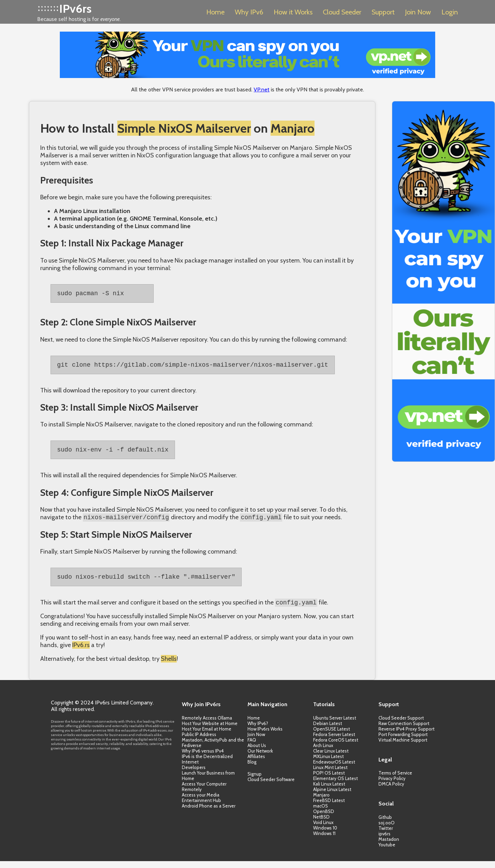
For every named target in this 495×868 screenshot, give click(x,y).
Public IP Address (199, 741)
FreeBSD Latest (329, 807)
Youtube (387, 852)
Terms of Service (395, 780)
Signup (255, 781)
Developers (194, 774)
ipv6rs (384, 841)
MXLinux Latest (328, 763)
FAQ (252, 747)
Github (385, 824)
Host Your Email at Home (207, 736)
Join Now (418, 12)
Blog (252, 769)
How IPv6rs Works (265, 736)
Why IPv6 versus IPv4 (203, 758)
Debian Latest (328, 730)
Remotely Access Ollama (207, 725)
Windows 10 (325, 835)
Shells (169, 666)
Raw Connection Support (404, 730)
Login (450, 12)
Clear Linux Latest (331, 758)
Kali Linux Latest (329, 791)
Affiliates (256, 763)
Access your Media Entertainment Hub (201, 804)
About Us (257, 752)
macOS (321, 813)
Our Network (260, 758)
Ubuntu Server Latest (335, 725)
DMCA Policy (391, 791)
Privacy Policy (392, 785)
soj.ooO (387, 830)
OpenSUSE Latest (332, 736)
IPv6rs (75, 9)
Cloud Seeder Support (401, 725)
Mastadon (389, 846)
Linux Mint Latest (330, 774)
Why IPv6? (258, 730)
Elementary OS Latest (335, 785)
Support (383, 12)
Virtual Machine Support (403, 747)
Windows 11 (324, 840)
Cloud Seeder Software (271, 786)
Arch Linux (323, 752)
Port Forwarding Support (403, 741)
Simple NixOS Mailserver (184, 128)
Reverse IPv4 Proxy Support (406, 736)
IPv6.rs (81, 652)
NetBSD (321, 824)
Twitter (386, 835)
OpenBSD (324, 818)
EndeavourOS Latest (334, 769)
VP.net (262, 90)
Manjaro (293, 128)
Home (215, 12)
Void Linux (323, 829)
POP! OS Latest (329, 780)
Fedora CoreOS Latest (336, 747)
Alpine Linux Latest (332, 796)
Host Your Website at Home (210, 730)
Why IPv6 (249, 12)
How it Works (293, 12)
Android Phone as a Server (209, 813)
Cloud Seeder (342, 12)
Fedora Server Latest (334, 741)
